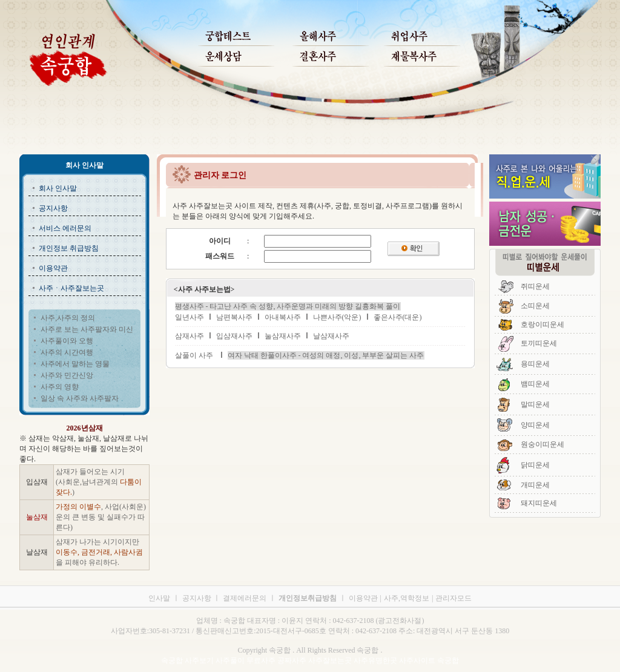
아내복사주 (283, 317)
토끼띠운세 (539, 343)
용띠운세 (535, 364)
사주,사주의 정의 (68, 318)
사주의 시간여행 (67, 352)
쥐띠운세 (535, 286)
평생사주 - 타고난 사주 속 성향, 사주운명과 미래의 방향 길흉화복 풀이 (288, 306)
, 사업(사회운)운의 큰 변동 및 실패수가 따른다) (101, 517)
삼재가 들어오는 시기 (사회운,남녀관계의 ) (99, 482)
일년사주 (190, 317)
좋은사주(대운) (398, 317)
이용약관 (53, 268)
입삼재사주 (234, 336)
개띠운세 (535, 485)
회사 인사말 (58, 188)
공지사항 (53, 208)
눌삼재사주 (283, 336)
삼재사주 (190, 336)
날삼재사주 (331, 336)
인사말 (159, 598)
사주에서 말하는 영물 (75, 364)
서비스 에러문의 (65, 228)
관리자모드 (453, 598)
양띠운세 (535, 425)
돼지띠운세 (539, 503)
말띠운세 (535, 404)
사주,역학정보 (407, 598)
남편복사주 (234, 317)
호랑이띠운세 (542, 324)
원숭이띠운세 (542, 444)
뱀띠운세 (535, 384)
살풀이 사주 (194, 355)
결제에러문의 (245, 598)
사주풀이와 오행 (67, 341)
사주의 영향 (60, 387)
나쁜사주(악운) (337, 317)
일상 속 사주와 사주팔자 (80, 398)
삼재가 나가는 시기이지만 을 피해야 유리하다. (99, 552)
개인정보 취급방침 (69, 248)
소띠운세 (535, 306)
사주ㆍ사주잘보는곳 (71, 288)
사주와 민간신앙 (67, 375)
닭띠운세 (535, 465)
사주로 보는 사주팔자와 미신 (87, 329)
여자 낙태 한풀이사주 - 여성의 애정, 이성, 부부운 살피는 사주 (326, 355)
